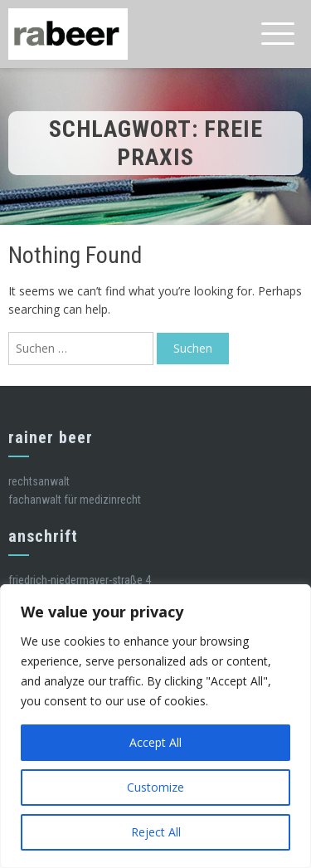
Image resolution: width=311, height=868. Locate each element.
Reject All (156, 832)
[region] (155, 726)
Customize (155, 787)
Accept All (155, 742)
